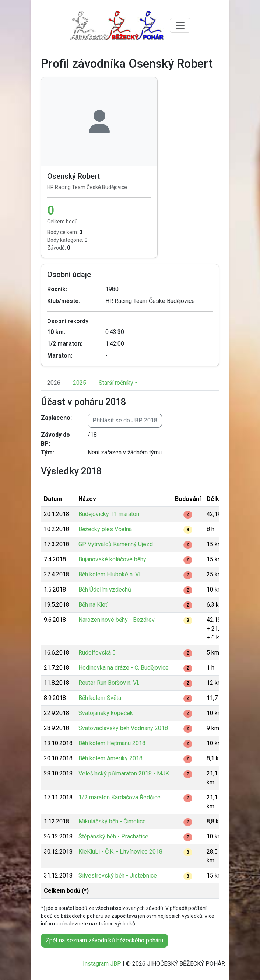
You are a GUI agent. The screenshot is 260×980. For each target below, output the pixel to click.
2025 (80, 383)
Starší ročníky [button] (116, 383)
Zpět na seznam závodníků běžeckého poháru (104, 940)
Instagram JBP (102, 964)
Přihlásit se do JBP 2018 (125, 420)
